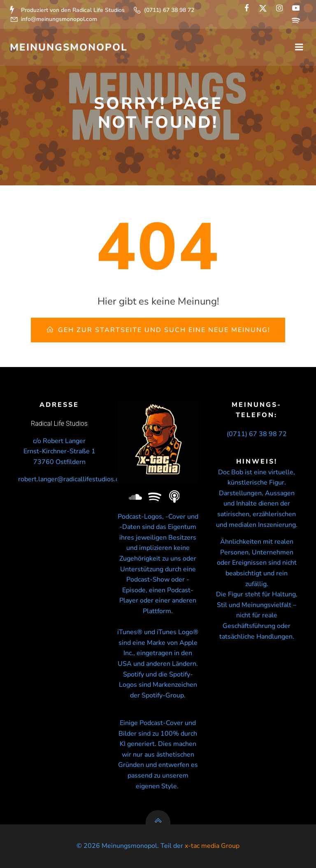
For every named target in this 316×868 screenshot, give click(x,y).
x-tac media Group (212, 846)
